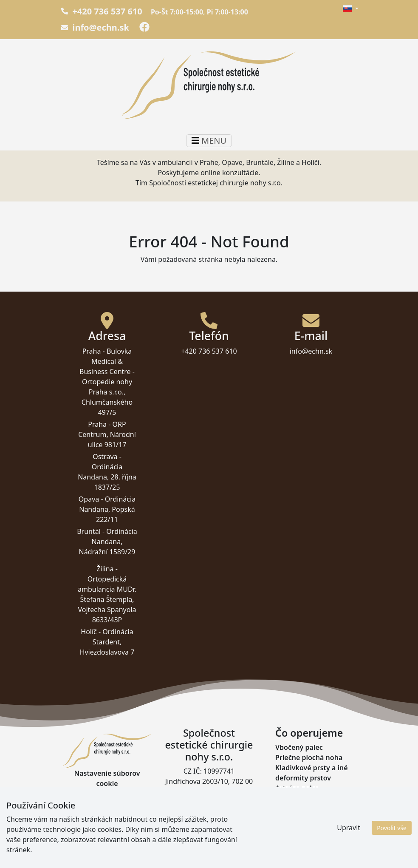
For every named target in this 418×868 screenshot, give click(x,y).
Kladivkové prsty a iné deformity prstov (312, 773)
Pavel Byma (392, 856)
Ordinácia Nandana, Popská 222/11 (107, 509)
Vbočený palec (299, 747)
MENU (209, 140)
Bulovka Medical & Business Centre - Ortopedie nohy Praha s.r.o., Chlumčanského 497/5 (107, 382)
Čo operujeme (309, 733)
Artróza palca (297, 788)
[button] (350, 9)
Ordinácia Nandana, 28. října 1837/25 (107, 477)
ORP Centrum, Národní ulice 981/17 (107, 434)
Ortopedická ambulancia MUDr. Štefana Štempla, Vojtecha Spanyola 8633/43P (107, 599)
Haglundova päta (304, 808)
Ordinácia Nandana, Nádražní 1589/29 (108, 542)
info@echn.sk (95, 27)
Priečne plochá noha (309, 757)
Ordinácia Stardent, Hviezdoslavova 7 (107, 642)
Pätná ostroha (299, 798)
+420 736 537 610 (102, 11)
